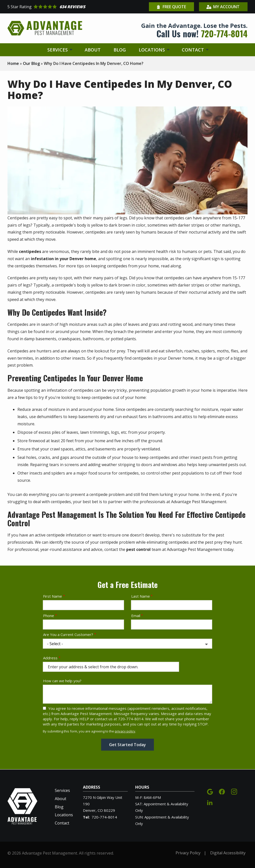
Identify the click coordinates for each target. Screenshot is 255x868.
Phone (49, 616)
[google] (210, 791)
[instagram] (234, 791)
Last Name (141, 596)
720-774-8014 (104, 817)
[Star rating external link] (67, 7)
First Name (53, 596)
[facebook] (222, 791)
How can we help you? (62, 681)
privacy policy (125, 731)
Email (136, 616)
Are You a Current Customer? (68, 634)
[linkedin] (210, 802)
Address (50, 658)
